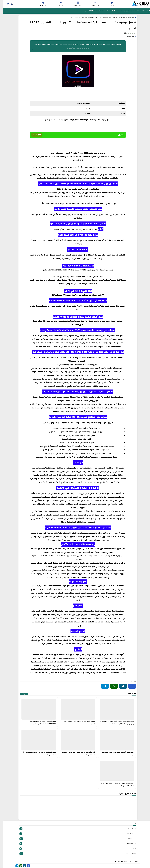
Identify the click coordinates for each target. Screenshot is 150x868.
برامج (75, 849)
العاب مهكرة (75, 839)
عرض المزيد (21, 694)
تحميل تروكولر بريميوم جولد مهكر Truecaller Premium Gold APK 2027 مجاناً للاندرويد (39, 723)
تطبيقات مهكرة (75, 4)
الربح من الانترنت (75, 834)
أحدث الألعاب (75, 829)
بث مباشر (58, 4)
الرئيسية (110, 4)
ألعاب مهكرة (92, 4)
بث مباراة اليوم (75, 844)
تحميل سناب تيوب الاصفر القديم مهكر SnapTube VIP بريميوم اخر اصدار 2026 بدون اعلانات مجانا (114, 723)
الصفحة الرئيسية (141, 11)
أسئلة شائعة (41, 4)
